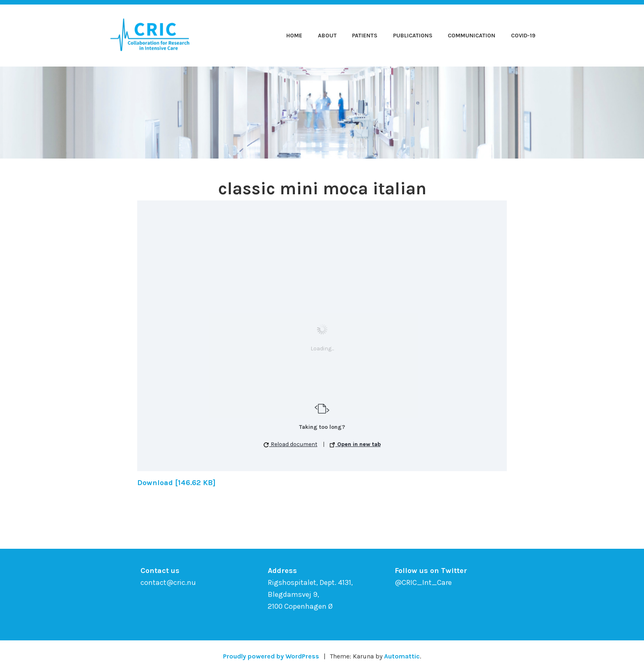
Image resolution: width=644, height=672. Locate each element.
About (327, 36)
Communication (471, 36)
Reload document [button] (291, 444)
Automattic (402, 656)
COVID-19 (523, 36)
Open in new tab (355, 444)
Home (294, 36)
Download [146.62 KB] (176, 483)
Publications (413, 36)
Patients (365, 36)
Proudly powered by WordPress (271, 656)
